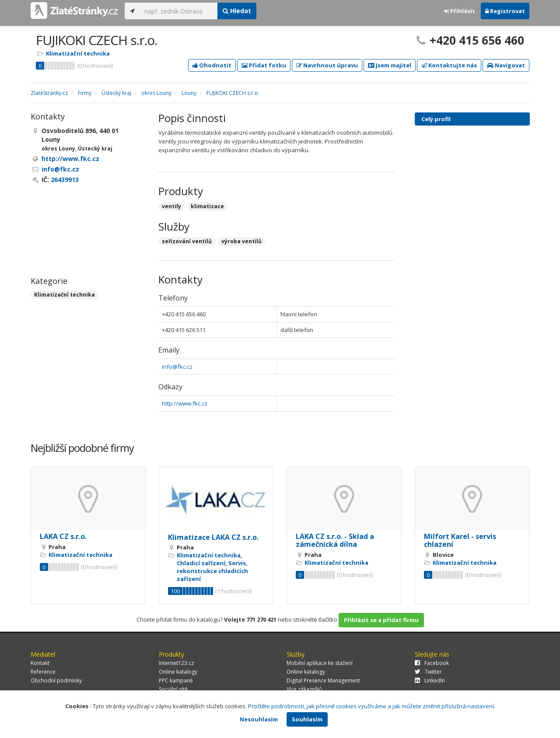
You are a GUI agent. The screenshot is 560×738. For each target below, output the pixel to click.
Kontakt (40, 663)
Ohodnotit (212, 65)
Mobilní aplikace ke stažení (320, 663)
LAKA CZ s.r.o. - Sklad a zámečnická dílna (335, 540)
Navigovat (506, 65)
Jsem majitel (390, 65)
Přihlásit (460, 11)
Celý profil (436, 119)
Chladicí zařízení (201, 563)
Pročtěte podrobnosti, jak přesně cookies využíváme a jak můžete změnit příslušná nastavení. (372, 706)
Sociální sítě (173, 689)
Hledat (237, 11)
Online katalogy (178, 672)
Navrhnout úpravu (327, 65)
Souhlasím (307, 719)
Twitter (428, 672)
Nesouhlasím (259, 719)
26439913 (65, 180)
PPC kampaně (176, 680)
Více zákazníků (304, 689)
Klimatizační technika (78, 53)
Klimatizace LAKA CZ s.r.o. (213, 537)
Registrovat (505, 11)
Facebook (432, 663)
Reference (43, 672)
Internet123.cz (176, 663)
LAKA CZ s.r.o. (63, 536)
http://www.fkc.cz (185, 403)
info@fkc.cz (177, 367)
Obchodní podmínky (56, 680)
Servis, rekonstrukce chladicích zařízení (212, 571)
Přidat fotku (264, 65)
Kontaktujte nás (449, 65)
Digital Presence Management (323, 680)
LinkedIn (430, 680)
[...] (179, 11)
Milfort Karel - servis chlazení (460, 540)
